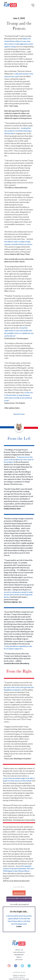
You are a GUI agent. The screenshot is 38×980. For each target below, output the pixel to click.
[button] (33, 6)
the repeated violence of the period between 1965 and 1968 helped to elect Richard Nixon (18, 869)
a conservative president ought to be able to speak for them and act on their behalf (19, 778)
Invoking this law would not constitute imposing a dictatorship (18, 131)
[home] (10, 5)
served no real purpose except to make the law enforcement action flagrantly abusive (18, 595)
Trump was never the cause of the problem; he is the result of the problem (19, 460)
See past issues (19, 414)
